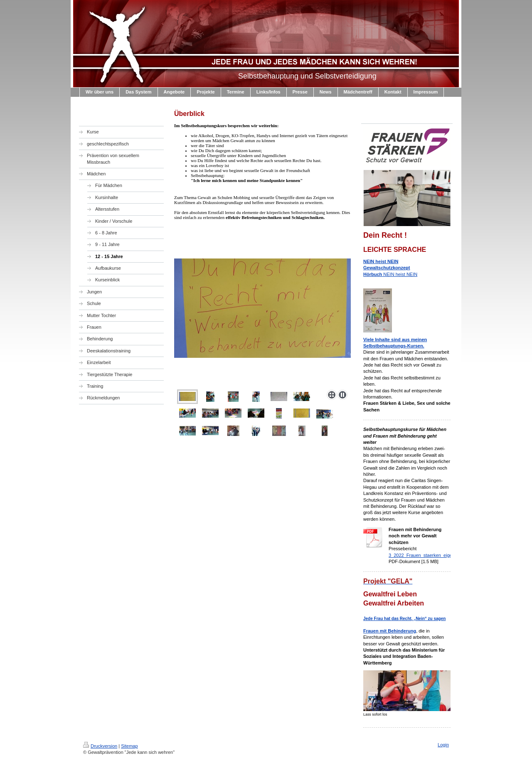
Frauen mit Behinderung (390, 631)
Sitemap (129, 746)
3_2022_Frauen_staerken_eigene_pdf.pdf (431, 555)
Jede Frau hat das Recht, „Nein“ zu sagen (404, 619)
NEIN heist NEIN (390, 268)
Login (443, 745)
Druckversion (100, 746)
